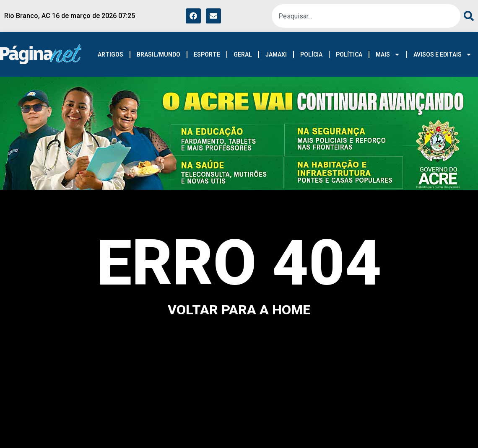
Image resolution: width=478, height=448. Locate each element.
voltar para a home (239, 310)
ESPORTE (207, 54)
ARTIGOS (110, 54)
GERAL (243, 54)
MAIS (388, 54)
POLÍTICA (349, 54)
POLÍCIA (311, 54)
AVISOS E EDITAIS (443, 54)
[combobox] (366, 16)
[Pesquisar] (467, 16)
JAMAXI (276, 54)
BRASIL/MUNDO (158, 54)
